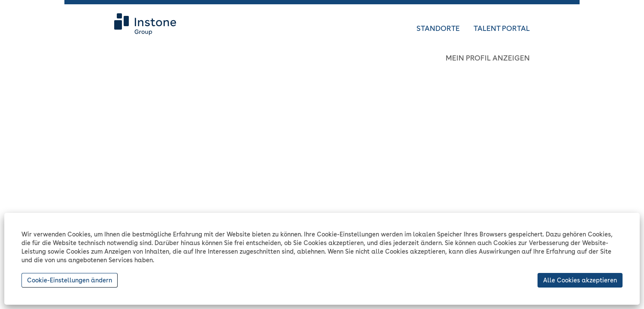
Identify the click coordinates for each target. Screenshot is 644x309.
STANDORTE (438, 28)
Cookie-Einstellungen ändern (70, 280)
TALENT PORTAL (502, 28)
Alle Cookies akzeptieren (580, 280)
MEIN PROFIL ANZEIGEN (488, 58)
